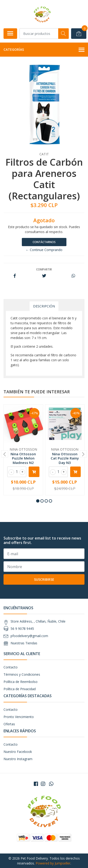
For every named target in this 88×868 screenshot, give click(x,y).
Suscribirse (44, 579)
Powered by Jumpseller (53, 863)
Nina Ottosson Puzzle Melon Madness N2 (23, 458)
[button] (38, 501)
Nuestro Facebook (18, 752)
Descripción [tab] (44, 306)
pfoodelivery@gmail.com (29, 636)
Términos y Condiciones (22, 674)
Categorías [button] (44, 50)
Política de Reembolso (21, 682)
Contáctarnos (44, 242)
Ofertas (9, 724)
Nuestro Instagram (18, 759)
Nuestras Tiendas (24, 643)
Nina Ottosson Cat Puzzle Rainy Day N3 (65, 458)
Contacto (11, 667)
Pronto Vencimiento (19, 717)
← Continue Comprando (44, 250)
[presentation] (5, 454)
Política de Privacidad (20, 689)
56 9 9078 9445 (22, 629)
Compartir (44, 269)
